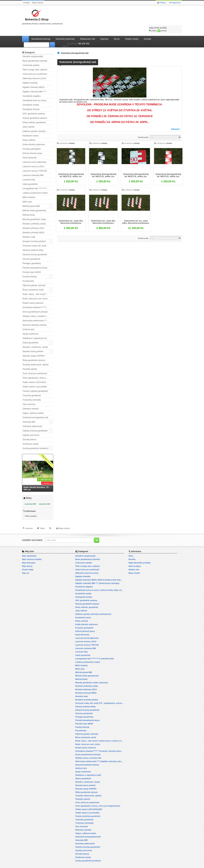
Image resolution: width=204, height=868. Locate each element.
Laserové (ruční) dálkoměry (34, 154)
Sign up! (26, 567)
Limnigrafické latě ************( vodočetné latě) (38, 180)
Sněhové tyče (28, 321)
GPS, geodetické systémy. (34, 105)
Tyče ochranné (29, 396)
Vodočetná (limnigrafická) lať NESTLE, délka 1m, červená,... (135, 169)
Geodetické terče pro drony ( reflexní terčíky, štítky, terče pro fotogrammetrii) (38, 92)
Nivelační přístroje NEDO (33, 224)
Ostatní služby (132, 30)
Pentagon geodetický (32, 255)
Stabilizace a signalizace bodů (36, 330)
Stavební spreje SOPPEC (34, 347)
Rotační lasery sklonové (33, 295)
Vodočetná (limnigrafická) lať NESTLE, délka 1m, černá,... (72, 169)
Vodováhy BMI (29, 413)
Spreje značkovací (31, 325)
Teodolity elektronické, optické (35, 356)
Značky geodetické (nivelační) (35, 440)
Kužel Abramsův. (30, 149)
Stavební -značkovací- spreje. (35, 339)
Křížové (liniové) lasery (32, 145)
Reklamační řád (88, 30)
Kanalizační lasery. (31, 127)
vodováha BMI (30, 495)
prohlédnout (67, 137)
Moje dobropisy (29, 556)
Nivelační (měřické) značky (34, 215)
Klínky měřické (29, 132)
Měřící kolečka (29, 189)
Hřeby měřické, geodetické (34, 114)
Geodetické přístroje (41, 30)
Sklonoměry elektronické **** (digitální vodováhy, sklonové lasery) (38, 312)
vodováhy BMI (45, 495)
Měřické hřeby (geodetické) (34, 202)
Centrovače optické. (31, 57)
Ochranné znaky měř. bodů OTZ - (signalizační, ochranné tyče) (38, 237)
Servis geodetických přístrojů (35, 303)
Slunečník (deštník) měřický (35, 317)
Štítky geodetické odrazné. (34, 352)
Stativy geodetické (30, 334)
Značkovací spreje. (31, 435)
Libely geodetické (30, 176)
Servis (117, 30)
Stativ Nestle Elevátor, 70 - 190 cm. (37, 480)
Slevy (131, 550)
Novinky (132, 553)
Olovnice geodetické (31, 251)
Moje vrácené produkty (32, 553)
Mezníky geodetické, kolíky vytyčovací (38, 211)
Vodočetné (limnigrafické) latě (35, 409)
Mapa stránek (38, 3)
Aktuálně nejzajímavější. (33, 48)
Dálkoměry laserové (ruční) (34, 70)
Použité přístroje (30, 268)
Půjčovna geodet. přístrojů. (34, 277)
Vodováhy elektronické (32, 418)
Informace (31, 505)
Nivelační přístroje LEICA (33, 220)
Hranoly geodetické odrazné (35, 110)
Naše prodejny (31, 510)
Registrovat (176, 3)
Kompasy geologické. (32, 140)
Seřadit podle (143, 129)
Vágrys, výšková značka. (33, 405)
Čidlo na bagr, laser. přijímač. (35, 61)
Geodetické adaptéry (32, 88)
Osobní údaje (28, 563)
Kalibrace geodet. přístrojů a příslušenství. (38, 123)
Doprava (104, 30)
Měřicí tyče (27, 193)
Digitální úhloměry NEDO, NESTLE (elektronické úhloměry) (38, 79)
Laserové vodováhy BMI (33, 167)
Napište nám (134, 563)
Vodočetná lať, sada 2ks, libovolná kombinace (72, 215)
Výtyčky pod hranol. (31, 427)
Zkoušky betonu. (30, 431)
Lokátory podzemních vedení (35, 184)
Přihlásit (162, 3)
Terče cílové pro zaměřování (35, 365)
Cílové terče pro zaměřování (35, 66)
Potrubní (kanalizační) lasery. (35, 259)
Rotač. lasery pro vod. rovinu (35, 290)
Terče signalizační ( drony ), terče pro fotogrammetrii (38, 369)
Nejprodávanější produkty (140, 556)
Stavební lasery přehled (33, 343)
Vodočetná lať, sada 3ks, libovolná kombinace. (104, 215)
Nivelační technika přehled (34, 233)
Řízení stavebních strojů (33, 281)
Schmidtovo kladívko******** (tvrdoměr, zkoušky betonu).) (38, 299)
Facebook (29, 525)
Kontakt (26, 3)
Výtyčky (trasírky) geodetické (35, 422)
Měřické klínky (29, 206)
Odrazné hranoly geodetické (35, 246)
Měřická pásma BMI (31, 198)
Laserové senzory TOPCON (35, 162)
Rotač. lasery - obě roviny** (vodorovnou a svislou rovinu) (38, 286)
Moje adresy (27, 560)
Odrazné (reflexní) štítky (33, 242)
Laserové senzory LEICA (33, 158)
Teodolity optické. (30, 361)
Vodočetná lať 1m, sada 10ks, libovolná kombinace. (135, 215)
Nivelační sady (29, 228)
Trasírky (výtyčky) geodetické (35, 383)
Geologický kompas (31, 101)
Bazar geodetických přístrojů (35, 52)
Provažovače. (28, 273)
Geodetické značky (31, 96)
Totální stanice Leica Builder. (35, 378)
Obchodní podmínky (65, 30)
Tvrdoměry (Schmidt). (32, 391)
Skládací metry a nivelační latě (36, 308)
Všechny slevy (47, 451)
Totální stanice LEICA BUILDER (36, 374)
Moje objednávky (29, 550)
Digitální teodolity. (30, 74)
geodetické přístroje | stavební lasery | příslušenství (42, 16)
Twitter (42, 525)
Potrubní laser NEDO (32, 264)
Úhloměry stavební (31, 400)
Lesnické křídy (29, 171)
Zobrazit (175, 121)
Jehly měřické (28, 118)
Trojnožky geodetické (32, 387)
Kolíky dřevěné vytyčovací (34, 136)
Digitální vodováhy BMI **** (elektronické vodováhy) (38, 83)
